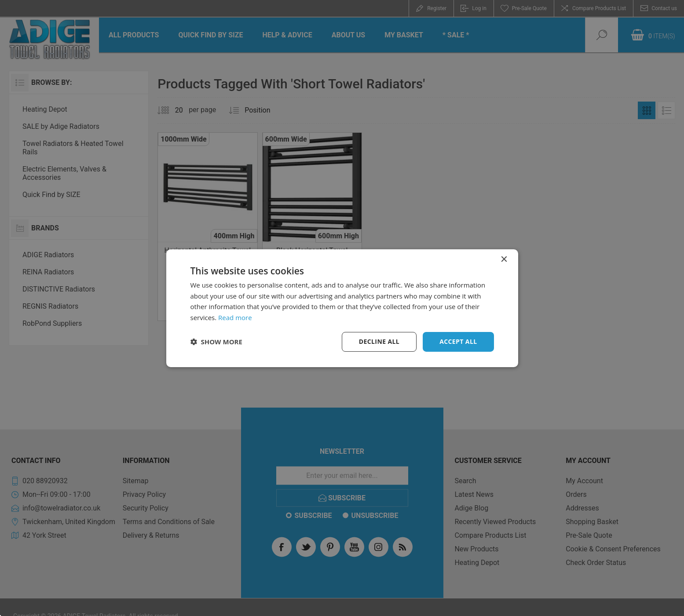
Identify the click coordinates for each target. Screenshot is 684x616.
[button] (216, 342)
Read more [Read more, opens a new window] (235, 317)
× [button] (504, 259)
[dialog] (342, 308)
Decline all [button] (379, 341)
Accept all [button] (458, 341)
